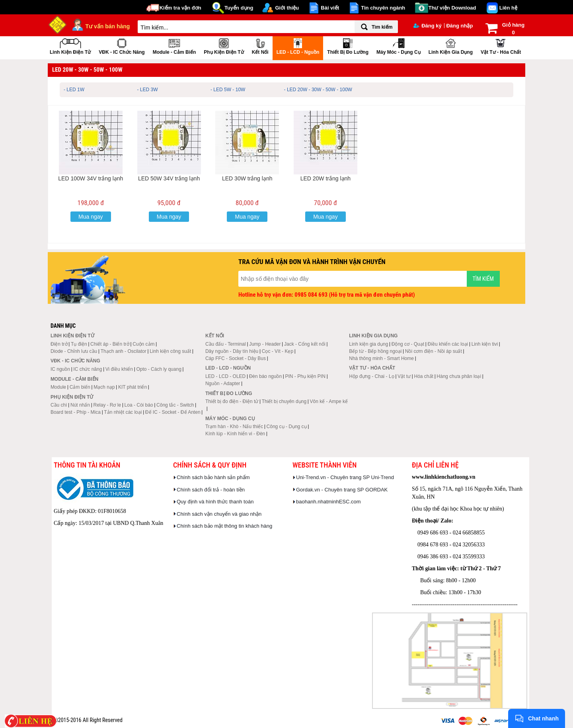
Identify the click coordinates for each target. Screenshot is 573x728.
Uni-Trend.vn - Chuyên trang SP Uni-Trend (345, 477)
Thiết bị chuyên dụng (284, 401)
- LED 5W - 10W (228, 90)
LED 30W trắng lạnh (247, 178)
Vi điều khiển (119, 369)
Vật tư (404, 376)
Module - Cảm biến (174, 46)
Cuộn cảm (143, 344)
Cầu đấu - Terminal (226, 344)
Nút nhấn (80, 405)
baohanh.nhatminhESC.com (328, 502)
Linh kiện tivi (485, 344)
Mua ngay (91, 217)
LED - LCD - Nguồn (298, 46)
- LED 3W (148, 90)
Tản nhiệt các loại (123, 412)
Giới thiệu (287, 8)
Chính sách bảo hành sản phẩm (213, 477)
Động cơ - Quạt (408, 344)
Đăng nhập (459, 26)
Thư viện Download (452, 8)
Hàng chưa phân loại (459, 376)
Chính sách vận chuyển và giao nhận (219, 514)
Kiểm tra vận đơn (180, 8)
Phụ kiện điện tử (224, 46)
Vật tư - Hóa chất (501, 46)
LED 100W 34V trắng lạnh (91, 178)
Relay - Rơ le (107, 405)
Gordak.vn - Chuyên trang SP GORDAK (342, 490)
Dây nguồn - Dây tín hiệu (232, 351)
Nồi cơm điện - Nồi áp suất (434, 351)
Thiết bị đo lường (348, 46)
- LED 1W (74, 90)
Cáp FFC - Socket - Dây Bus (236, 358)
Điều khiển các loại (448, 344)
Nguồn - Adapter (223, 384)
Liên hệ (508, 8)
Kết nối (260, 46)
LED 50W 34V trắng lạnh (169, 178)
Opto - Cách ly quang (159, 369)
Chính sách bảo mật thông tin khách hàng (224, 526)
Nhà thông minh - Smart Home (381, 358)
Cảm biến (80, 387)
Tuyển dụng (239, 8)
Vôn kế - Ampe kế (329, 401)
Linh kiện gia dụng (451, 46)
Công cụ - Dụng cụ (287, 427)
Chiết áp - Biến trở (110, 344)
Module (58, 387)
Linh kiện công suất (170, 351)
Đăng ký (428, 26)
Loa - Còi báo (139, 405)
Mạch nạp (104, 387)
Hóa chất (424, 376)
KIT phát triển (133, 387)
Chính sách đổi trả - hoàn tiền (211, 490)
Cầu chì (59, 405)
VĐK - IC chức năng (122, 46)
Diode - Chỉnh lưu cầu (74, 351)
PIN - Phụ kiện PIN (305, 376)
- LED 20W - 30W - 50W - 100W (318, 90)
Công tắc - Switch (175, 405)
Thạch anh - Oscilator (124, 351)
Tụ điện (79, 344)
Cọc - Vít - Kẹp (278, 351)
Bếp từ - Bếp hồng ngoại (375, 351)
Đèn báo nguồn (265, 376)
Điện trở (59, 344)
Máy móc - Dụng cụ (399, 46)
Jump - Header (265, 344)
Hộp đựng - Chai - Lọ (371, 376)
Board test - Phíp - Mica (76, 412)
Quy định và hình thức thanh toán (215, 502)
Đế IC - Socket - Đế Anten (173, 412)
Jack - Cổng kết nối (305, 344)
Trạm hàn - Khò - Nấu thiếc (234, 427)
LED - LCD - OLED (225, 376)
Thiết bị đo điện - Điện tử (232, 401)
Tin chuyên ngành (383, 8)
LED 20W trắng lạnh (326, 178)
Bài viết (330, 8)
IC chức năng (88, 369)
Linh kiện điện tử (70, 46)
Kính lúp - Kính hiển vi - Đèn (235, 434)
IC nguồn (60, 369)
